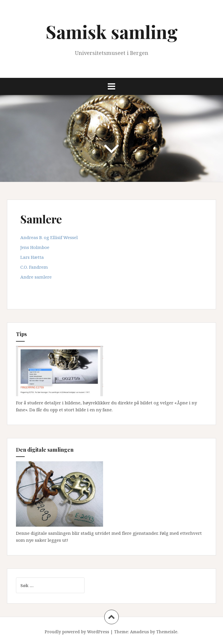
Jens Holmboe (35, 247)
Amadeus (140, 632)
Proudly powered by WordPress (77, 632)
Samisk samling (112, 32)
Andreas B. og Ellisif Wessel (49, 237)
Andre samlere (36, 277)
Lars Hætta (32, 257)
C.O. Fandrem (34, 267)
